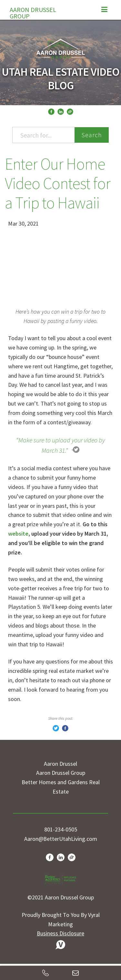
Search (92, 135)
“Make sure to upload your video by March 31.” (60, 445)
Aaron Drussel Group (33, 11)
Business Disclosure (60, 933)
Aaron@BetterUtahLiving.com (61, 839)
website (18, 534)
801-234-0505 (61, 829)
